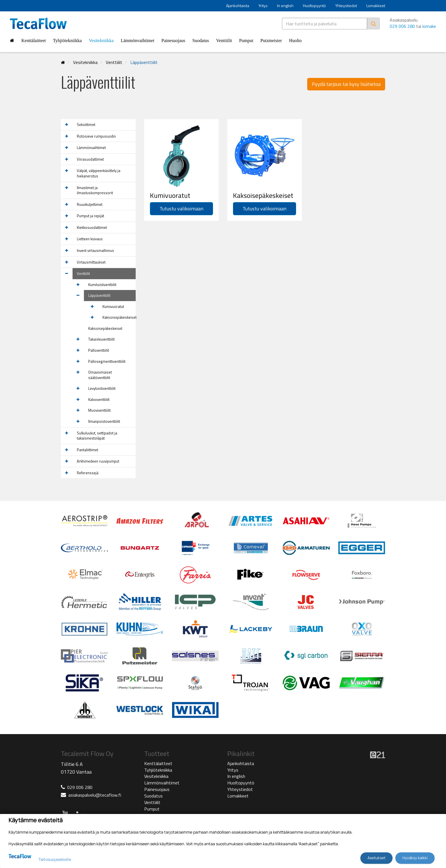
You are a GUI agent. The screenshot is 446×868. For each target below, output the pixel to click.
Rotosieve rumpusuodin (96, 136)
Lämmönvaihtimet (137, 41)
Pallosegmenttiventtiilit (107, 361)
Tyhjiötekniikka (67, 41)
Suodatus (201, 41)
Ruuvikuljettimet (90, 204)
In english (285, 6)
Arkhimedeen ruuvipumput (98, 461)
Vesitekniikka (101, 41)
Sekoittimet (86, 125)
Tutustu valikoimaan (181, 209)
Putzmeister (271, 41)
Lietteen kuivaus (90, 239)
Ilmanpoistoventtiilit (104, 421)
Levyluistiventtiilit (102, 388)
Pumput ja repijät (90, 216)
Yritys (263, 6)
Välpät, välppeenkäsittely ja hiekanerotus (99, 173)
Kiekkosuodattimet (92, 227)
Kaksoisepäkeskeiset (119, 317)
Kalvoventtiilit (99, 399)
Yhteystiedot (346, 6)
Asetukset (376, 858)
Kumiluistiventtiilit (102, 285)
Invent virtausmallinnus (95, 250)
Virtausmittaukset (91, 262)
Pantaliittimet (87, 450)
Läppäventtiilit (144, 62)
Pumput (246, 41)
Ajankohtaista (238, 6)
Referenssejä (88, 473)
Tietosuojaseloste (55, 859)
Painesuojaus (174, 41)
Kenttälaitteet (34, 41)
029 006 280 (402, 26)
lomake (429, 26)
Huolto (295, 41)
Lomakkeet (376, 6)
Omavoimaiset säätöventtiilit (100, 375)
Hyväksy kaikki (415, 858)
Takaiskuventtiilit (101, 339)
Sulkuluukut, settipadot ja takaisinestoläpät (97, 436)
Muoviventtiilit (99, 410)
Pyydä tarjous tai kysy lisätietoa (346, 84)
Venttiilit (224, 41)
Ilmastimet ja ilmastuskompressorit (95, 190)
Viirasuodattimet (90, 159)
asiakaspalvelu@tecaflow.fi (95, 795)
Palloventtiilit (99, 350)
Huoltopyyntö (314, 6)
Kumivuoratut (113, 306)
